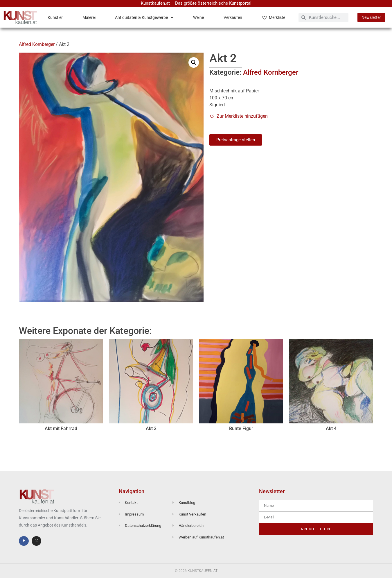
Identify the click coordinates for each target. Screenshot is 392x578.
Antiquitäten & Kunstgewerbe (144, 17)
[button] (194, 62)
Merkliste (273, 17)
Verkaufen (233, 17)
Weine (198, 17)
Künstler (55, 17)
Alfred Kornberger (37, 44)
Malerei (89, 17)
